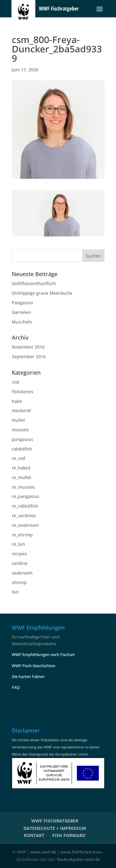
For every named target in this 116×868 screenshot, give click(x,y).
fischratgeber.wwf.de (78, 859)
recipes (19, 554)
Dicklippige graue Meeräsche (42, 293)
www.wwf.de (43, 852)
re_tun (18, 544)
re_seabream (25, 525)
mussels (20, 430)
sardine (20, 563)
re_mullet (21, 477)
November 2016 (28, 347)
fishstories (23, 392)
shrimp (19, 582)
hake (17, 401)
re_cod (19, 458)
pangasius (22, 439)
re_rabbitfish (25, 506)
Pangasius (22, 303)
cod (15, 382)
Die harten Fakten (28, 676)
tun (15, 592)
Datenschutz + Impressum (55, 828)
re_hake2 (21, 468)
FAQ (16, 687)
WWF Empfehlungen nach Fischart (43, 654)
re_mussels (23, 487)
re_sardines (24, 516)
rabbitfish (22, 449)
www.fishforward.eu (81, 852)
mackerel (21, 410)
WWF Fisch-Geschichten (34, 666)
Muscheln (22, 322)
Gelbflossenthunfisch (34, 283)
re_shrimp (22, 535)
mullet (18, 420)
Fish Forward (69, 835)
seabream (22, 573)
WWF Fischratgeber (55, 821)
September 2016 (29, 357)
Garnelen (21, 312)
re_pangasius (26, 496)
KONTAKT (34, 835)
